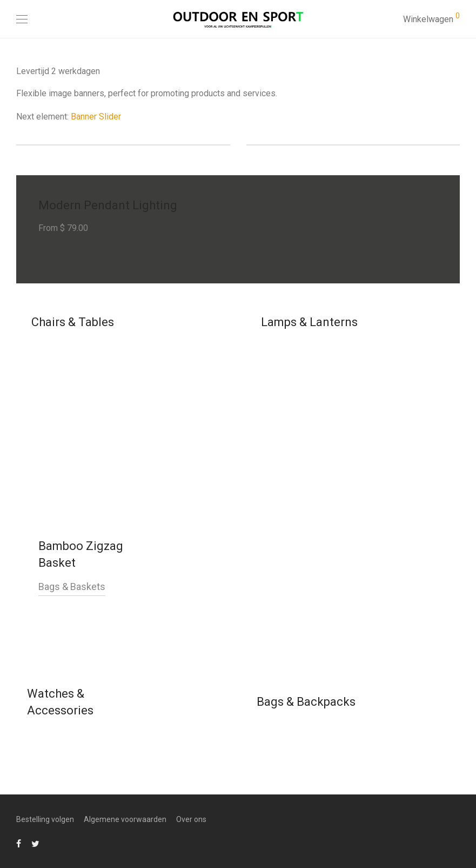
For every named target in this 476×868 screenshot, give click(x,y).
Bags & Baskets (72, 587)
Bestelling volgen (45, 819)
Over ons (191, 819)
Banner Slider (96, 117)
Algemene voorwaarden (125, 819)
